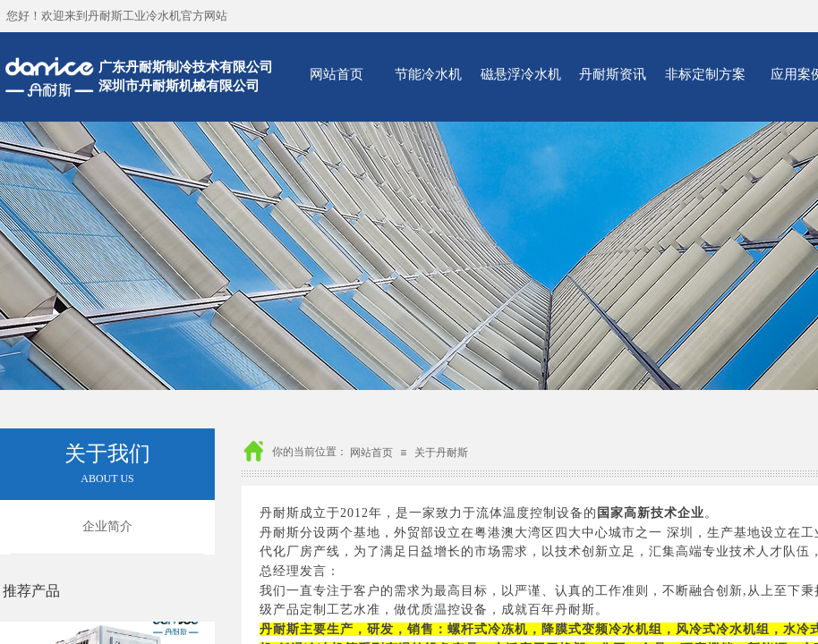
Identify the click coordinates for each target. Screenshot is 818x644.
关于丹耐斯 (441, 453)
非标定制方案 (705, 74)
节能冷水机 (428, 74)
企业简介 (107, 526)
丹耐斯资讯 (613, 74)
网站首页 (337, 74)
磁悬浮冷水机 (521, 74)
